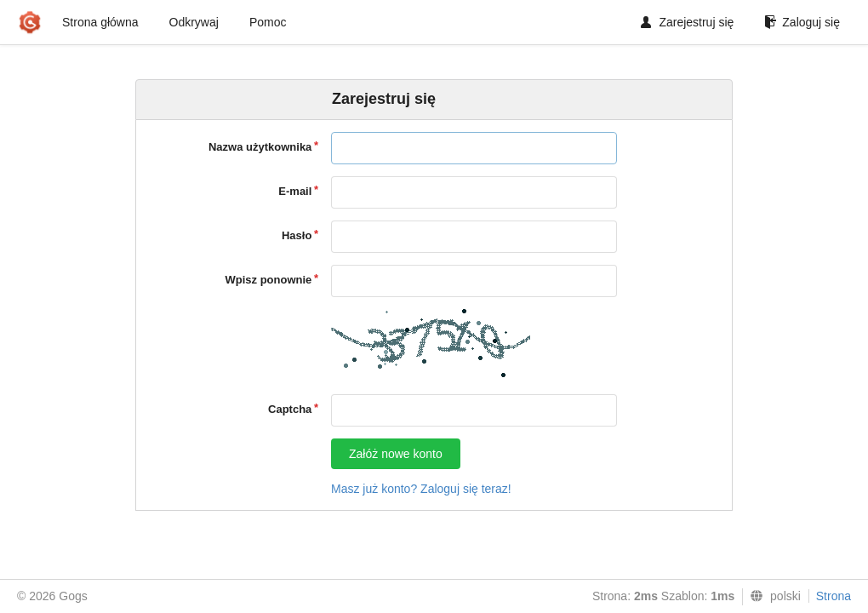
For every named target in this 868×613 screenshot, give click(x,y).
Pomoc (268, 22)
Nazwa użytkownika (260, 147)
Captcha (290, 409)
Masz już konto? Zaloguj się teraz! (421, 489)
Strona (834, 596)
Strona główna (100, 22)
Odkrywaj (194, 22)
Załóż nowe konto (396, 454)
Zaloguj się (802, 22)
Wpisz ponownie (269, 280)
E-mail (295, 191)
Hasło (297, 235)
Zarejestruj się (687, 22)
